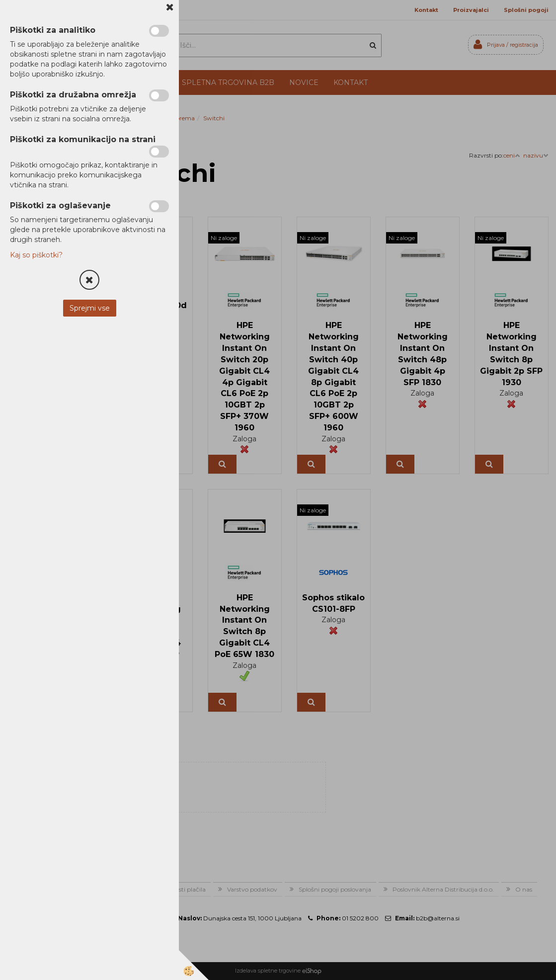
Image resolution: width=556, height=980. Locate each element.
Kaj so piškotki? (36, 255)
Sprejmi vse (90, 308)
